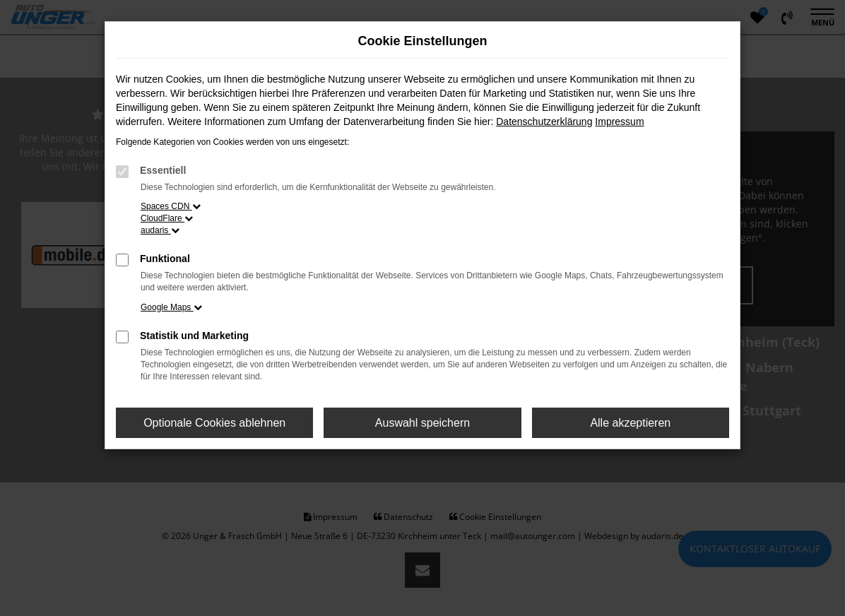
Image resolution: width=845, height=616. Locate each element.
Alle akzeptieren (630, 423)
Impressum (619, 122)
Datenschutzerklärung (544, 122)
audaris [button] (160, 230)
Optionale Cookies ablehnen (214, 423)
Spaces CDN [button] (171, 206)
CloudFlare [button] (167, 218)
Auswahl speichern (422, 423)
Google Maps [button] (171, 307)
